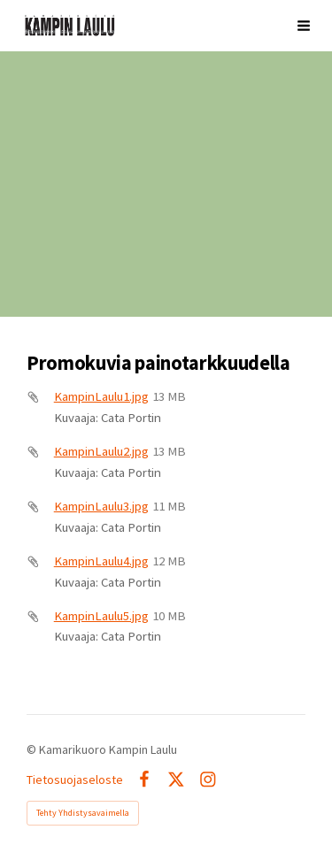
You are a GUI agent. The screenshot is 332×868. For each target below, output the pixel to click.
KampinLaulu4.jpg (101, 561)
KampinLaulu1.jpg (101, 396)
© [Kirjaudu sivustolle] (33, 749)
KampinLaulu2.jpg (101, 451)
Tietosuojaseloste (75, 780)
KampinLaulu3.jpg (101, 506)
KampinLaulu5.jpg (101, 616)
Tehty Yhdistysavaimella (83, 813)
